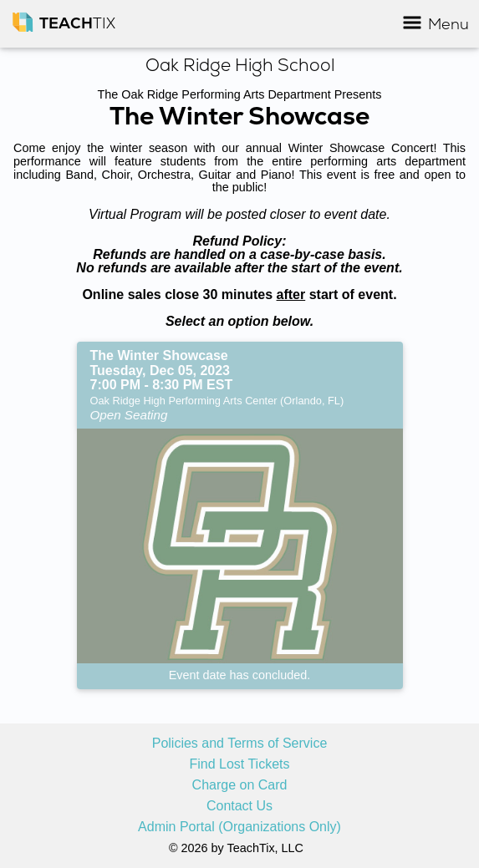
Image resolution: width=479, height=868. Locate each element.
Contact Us (239, 806)
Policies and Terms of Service (240, 744)
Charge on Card (240, 785)
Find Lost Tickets (239, 764)
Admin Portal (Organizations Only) (239, 827)
